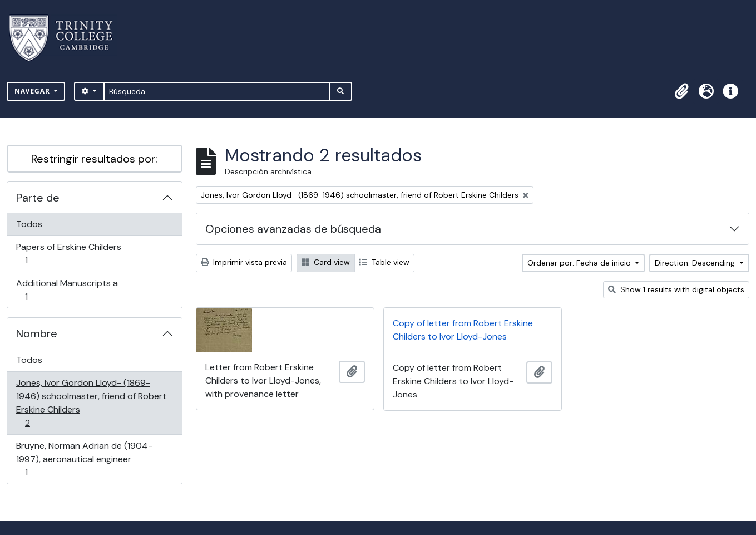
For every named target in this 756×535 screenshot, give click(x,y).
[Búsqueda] (217, 91)
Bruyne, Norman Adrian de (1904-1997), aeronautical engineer (84, 459)
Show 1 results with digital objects (676, 289)
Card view (326, 262)
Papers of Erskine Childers (68, 254)
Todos (29, 224)
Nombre (37, 333)
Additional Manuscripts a (67, 290)
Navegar (33, 91)
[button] (681, 91)
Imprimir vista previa (244, 262)
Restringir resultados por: (94, 159)
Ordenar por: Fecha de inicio (580, 263)
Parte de (38, 198)
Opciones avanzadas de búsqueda (293, 229)
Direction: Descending (696, 263)
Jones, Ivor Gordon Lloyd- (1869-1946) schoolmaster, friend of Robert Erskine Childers (91, 403)
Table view (384, 262)
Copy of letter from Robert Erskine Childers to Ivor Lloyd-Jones (463, 330)
